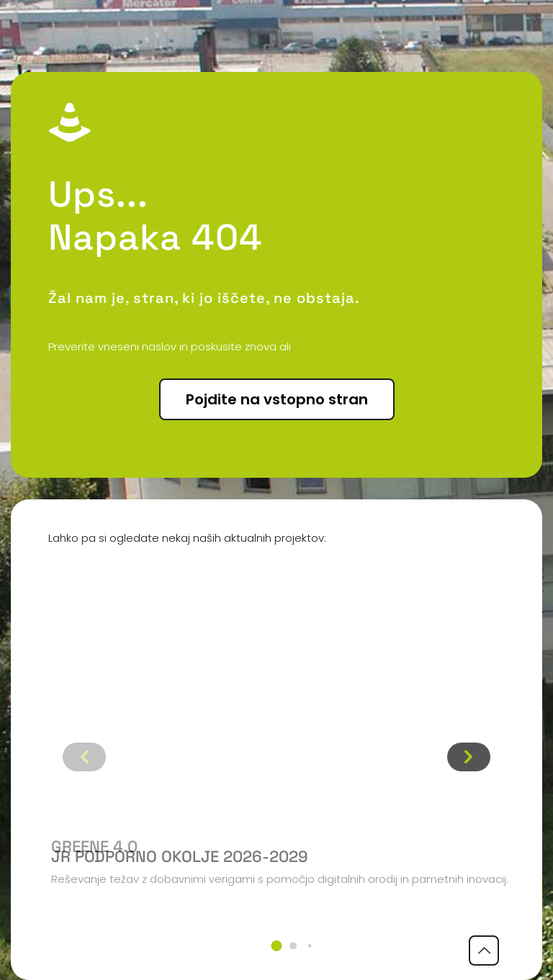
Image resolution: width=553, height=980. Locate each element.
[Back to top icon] (484, 950)
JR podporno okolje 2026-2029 (180, 856)
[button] (277, 946)
